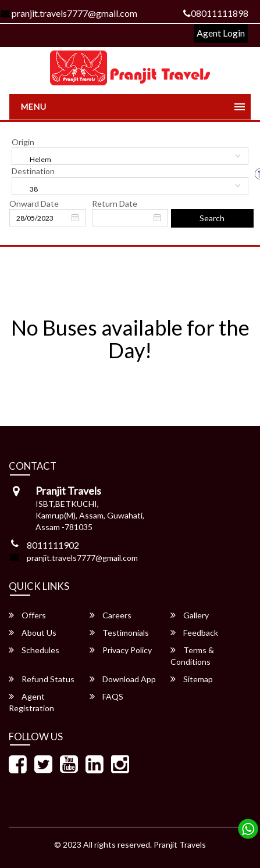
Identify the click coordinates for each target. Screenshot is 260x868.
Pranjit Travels (180, 844)
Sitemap (192, 679)
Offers (27, 615)
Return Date (115, 204)
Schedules (34, 650)
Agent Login (221, 33)
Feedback (194, 633)
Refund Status (42, 679)
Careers (111, 615)
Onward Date (34, 204)
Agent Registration (31, 702)
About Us (33, 633)
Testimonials (119, 633)
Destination (33, 171)
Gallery (190, 615)
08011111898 (216, 13)
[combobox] (130, 156)
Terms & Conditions (192, 656)
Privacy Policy (121, 650)
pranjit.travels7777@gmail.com (82, 558)
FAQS (106, 696)
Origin (23, 142)
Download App (123, 679)
